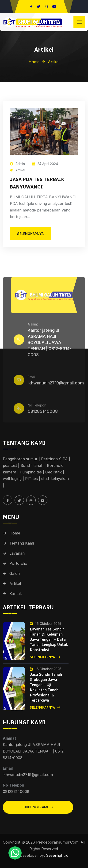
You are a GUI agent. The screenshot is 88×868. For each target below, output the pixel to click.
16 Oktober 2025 (46, 624)
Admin (17, 164)
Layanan (17, 553)
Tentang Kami (22, 543)
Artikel (17, 170)
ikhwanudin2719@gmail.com (56, 384)
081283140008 (43, 413)
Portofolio (18, 563)
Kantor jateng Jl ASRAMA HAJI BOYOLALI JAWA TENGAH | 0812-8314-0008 (50, 344)
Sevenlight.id (57, 855)
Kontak (16, 594)
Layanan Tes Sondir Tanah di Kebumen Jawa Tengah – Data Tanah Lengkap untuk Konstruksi (49, 639)
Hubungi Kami (38, 807)
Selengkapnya (45, 657)
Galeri (15, 573)
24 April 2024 (45, 164)
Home (34, 62)
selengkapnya (30, 234)
